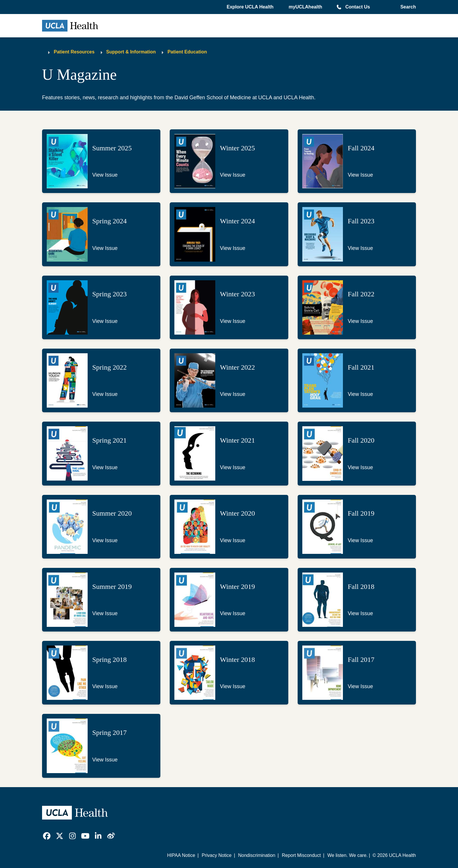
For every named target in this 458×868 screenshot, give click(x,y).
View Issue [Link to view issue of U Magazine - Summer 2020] (105, 540)
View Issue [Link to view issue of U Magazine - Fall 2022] (360, 321)
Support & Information (131, 52)
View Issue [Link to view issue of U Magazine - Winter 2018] (233, 686)
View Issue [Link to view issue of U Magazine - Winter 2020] (233, 540)
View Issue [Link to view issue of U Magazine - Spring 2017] (105, 760)
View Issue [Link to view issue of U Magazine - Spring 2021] (105, 467)
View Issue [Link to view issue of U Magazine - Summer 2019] (105, 613)
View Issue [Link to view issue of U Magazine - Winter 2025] (233, 175)
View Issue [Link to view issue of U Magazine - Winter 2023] (233, 321)
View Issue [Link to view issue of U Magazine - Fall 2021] (360, 394)
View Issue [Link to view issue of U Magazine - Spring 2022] (105, 394)
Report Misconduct (301, 855)
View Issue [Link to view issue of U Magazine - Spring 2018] (105, 686)
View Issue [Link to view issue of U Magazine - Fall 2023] (360, 248)
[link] (47, 836)
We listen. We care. (348, 855)
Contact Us (358, 7)
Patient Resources (74, 52)
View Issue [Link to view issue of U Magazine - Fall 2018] (360, 613)
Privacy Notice (216, 855)
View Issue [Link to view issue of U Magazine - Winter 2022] (233, 394)
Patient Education (187, 52)
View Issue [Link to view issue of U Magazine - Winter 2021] (233, 467)
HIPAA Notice (181, 855)
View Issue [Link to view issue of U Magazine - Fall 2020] (360, 467)
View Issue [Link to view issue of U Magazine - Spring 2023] (105, 321)
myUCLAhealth (305, 7)
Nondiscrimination (257, 855)
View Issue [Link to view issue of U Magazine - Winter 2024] (233, 248)
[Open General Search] (407, 7)
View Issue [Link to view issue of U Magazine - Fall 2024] (360, 175)
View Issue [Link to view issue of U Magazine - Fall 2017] (360, 686)
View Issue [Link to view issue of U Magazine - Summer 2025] (105, 175)
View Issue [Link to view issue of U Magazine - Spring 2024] (105, 248)
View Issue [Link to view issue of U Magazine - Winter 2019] (233, 613)
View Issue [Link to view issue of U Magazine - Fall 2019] (360, 540)
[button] (251, 7)
